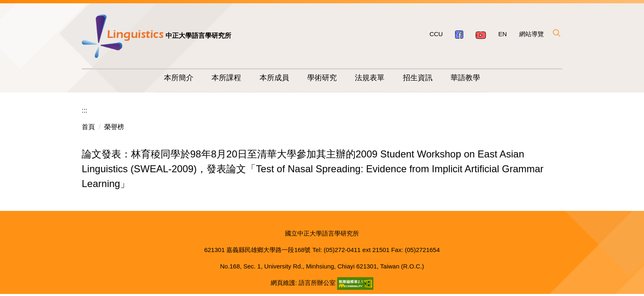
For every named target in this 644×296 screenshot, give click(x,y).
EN (503, 34)
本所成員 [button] (274, 78)
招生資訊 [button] (418, 78)
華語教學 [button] (465, 78)
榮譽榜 (114, 127)
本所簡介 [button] (179, 78)
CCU (436, 34)
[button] (556, 33)
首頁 (88, 127)
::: (84, 110)
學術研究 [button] (322, 78)
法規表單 (370, 78)
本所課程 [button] (226, 78)
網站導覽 (531, 34)
